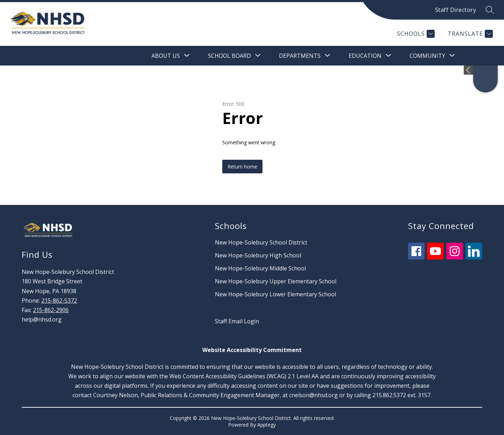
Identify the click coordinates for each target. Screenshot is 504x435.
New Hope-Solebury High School (258, 255)
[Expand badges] (468, 70)
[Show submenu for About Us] (166, 56)
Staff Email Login (237, 321)
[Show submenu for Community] (427, 56)
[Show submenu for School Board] (229, 56)
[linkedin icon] (474, 257)
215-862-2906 (51, 310)
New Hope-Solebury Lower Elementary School (275, 294)
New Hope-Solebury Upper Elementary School (276, 281)
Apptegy (267, 425)
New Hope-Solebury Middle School (260, 268)
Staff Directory (456, 10)
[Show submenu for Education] (365, 56)
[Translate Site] (469, 34)
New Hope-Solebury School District (261, 242)
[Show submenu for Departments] (300, 56)
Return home (242, 167)
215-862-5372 (59, 301)
